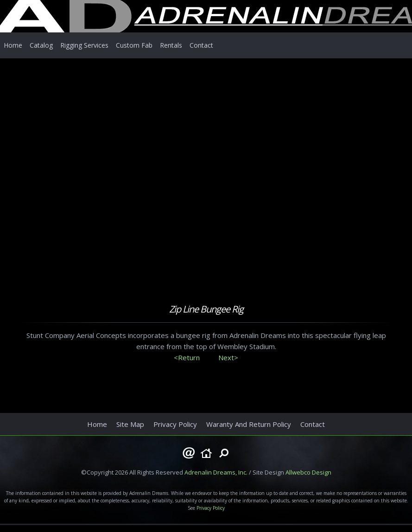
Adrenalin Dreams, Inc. (216, 472)
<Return (187, 357)
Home (13, 45)
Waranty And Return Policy (249, 424)
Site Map (130, 424)
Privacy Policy (175, 424)
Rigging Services (84, 45)
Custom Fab (134, 45)
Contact (201, 45)
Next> (228, 357)
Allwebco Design (308, 472)
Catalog (41, 45)
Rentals (171, 45)
